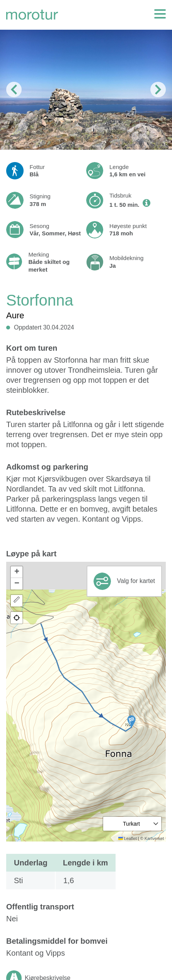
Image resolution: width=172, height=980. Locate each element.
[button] (131, 721)
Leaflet (128, 838)
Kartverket (154, 838)
